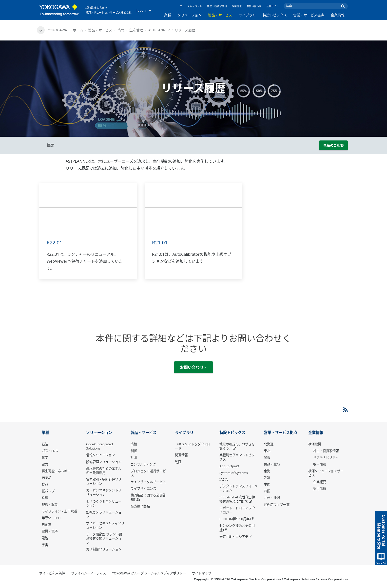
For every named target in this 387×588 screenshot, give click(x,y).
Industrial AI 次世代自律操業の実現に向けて (237, 499)
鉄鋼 (45, 498)
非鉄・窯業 (50, 505)
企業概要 (320, 482)
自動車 (47, 525)
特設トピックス (275, 15)
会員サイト (272, 6)
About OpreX (229, 466)
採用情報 (237, 6)
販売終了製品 (140, 506)
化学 (45, 457)
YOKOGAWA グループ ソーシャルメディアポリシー (149, 573)
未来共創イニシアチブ (235, 537)
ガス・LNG (50, 451)
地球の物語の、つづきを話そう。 (237, 446)
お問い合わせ (254, 6)
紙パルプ (48, 491)
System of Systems (234, 473)
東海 (267, 471)
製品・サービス (220, 15)
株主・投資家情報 (217, 6)
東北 (267, 451)
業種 (168, 15)
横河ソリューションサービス (326, 473)
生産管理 (136, 30)
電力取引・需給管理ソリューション (104, 481)
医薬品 (47, 478)
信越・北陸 (272, 464)
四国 (267, 491)
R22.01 (55, 243)
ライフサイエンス (143, 489)
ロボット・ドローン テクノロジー (237, 510)
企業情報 (338, 15)
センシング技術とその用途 (237, 528)
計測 (134, 457)
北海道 (269, 444)
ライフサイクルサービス (148, 482)
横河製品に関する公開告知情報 (148, 497)
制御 (134, 451)
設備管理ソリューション (104, 462)
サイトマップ (202, 573)
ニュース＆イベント (191, 6)
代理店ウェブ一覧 (277, 505)
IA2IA (223, 479)
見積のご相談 (333, 145)
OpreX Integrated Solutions (99, 446)
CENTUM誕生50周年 (234, 519)
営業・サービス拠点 (309, 15)
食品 (45, 484)
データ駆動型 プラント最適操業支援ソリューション (104, 538)
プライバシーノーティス (88, 573)
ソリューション (190, 15)
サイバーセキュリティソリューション (105, 525)
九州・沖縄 (272, 498)
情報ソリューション (101, 455)
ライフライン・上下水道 (59, 511)
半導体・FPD (51, 518)
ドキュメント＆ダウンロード (193, 446)
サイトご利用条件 (52, 573)
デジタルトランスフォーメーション (239, 488)
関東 (267, 457)
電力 (45, 464)
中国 (267, 484)
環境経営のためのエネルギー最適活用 (104, 471)
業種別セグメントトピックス (237, 457)
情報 (121, 30)
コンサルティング (143, 464)
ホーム (78, 30)
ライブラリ (247, 15)
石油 (45, 444)
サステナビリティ (326, 457)
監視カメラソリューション (104, 514)
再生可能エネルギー (56, 471)
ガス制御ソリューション (104, 549)
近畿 (267, 478)
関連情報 (181, 455)
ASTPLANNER (159, 30)
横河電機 (315, 444)
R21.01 (160, 243)
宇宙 (45, 545)
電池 (45, 538)
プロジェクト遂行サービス (148, 473)
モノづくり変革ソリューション (104, 503)
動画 (178, 462)
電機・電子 (50, 531)
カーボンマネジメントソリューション (104, 492)
